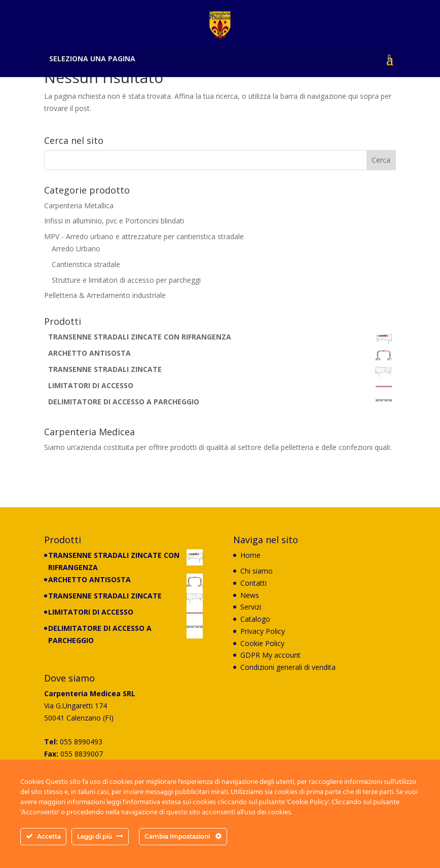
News (250, 595)
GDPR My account (270, 655)
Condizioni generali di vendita (288, 667)
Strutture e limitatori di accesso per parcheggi (126, 280)
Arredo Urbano (76, 249)
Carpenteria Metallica (79, 205)
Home (250, 555)
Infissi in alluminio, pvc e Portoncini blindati (114, 221)
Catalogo (255, 619)
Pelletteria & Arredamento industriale (105, 295)
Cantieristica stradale (86, 264)
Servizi (251, 607)
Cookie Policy (262, 643)
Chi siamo (256, 571)
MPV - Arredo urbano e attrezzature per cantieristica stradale (144, 236)
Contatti (253, 583)
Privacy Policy (263, 631)
